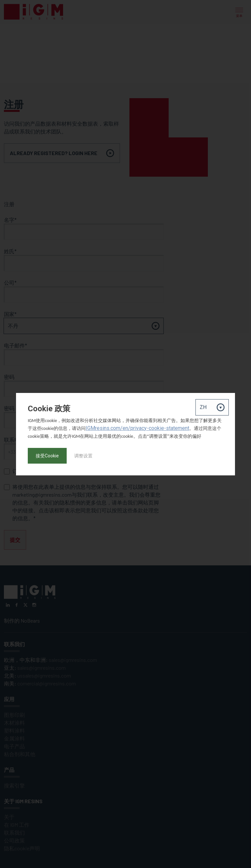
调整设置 (83, 456)
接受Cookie (47, 456)
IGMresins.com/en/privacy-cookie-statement (137, 428)
